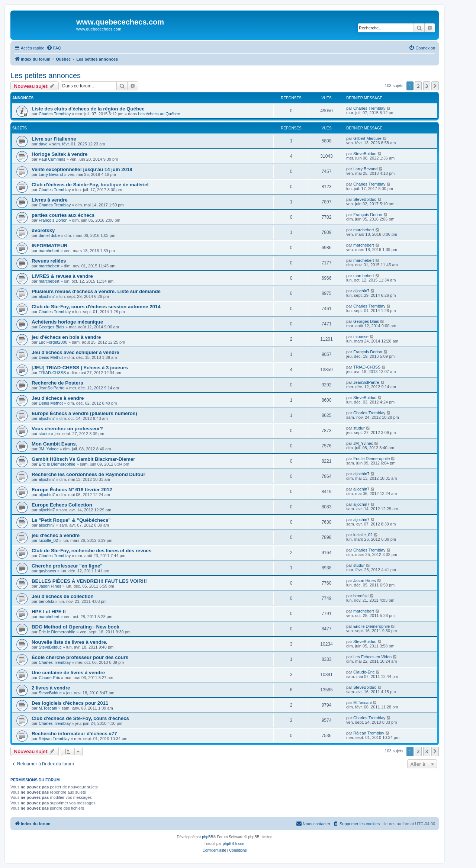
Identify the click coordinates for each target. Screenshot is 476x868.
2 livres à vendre (51, 688)
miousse (361, 337)
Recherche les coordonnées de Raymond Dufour (89, 474)
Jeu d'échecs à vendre (58, 398)
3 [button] (427, 86)
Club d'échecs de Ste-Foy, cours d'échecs (80, 718)
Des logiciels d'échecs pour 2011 (70, 703)
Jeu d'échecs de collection (63, 596)
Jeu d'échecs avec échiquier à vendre (75, 352)
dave (43, 144)
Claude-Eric (49, 678)
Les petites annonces (46, 75)
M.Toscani (48, 708)
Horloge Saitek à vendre (59, 154)
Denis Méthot (51, 357)
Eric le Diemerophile (57, 464)
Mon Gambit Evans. (54, 444)
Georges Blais (52, 327)
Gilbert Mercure (367, 138)
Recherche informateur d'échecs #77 (74, 734)
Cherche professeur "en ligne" (67, 566)
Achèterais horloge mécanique (67, 322)
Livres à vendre (50, 200)
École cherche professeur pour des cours (80, 657)
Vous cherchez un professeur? (67, 429)
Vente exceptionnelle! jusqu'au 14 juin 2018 (82, 169)
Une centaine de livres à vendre (68, 673)
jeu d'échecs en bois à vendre (66, 337)
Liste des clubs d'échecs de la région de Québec (88, 109)
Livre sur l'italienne (54, 139)
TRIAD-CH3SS (52, 373)
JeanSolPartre (52, 388)
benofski (46, 601)
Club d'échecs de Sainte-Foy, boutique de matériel (90, 185)
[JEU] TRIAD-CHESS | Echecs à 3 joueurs (80, 368)
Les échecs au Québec (159, 114)
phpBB (208, 837)
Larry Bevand (51, 174)
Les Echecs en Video (372, 657)
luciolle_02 (48, 540)
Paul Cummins (52, 159)
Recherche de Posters (57, 383)
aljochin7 (47, 296)
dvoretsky (43, 230)
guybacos (47, 571)
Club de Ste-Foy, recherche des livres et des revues (91, 551)
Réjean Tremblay (54, 739)
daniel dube (49, 235)
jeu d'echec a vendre (56, 535)
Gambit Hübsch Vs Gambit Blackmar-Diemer (83, 459)
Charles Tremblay (55, 114)
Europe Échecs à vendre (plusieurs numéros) (84, 413)
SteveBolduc (365, 154)
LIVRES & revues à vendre (62, 276)
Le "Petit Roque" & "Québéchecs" (71, 520)
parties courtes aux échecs (63, 215)
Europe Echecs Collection (62, 505)
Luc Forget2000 (53, 342)
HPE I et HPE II (49, 612)
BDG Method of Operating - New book (75, 627)
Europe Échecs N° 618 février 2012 (72, 490)
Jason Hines (50, 586)
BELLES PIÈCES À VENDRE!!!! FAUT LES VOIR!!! (89, 581)
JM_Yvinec (49, 449)
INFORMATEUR (49, 246)
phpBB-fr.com (234, 844)
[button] (435, 86)
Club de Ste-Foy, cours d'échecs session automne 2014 (96, 307)
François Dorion (53, 220)
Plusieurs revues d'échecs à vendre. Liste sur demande (96, 291)
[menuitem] (54, 48)
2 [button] (418, 86)
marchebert (364, 230)
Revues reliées (49, 261)
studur (44, 434)
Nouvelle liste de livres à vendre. (70, 642)
